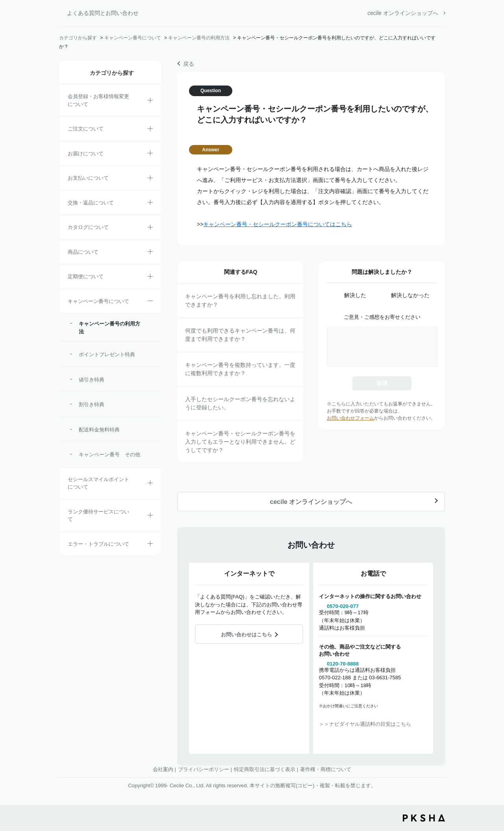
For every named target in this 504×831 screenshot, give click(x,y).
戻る (189, 64)
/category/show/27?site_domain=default (150, 302)
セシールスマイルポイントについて (98, 483)
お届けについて (86, 153)
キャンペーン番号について (133, 38)
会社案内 (163, 769)
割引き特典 (92, 404)
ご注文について (86, 129)
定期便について (86, 276)
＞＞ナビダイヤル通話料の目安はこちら (365, 724)
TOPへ (492, 781)
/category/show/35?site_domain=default (150, 229)
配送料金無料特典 (99, 430)
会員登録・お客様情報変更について (98, 100)
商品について (83, 252)
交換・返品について (91, 203)
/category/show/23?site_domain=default (150, 545)
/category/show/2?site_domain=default (150, 130)
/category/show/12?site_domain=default (150, 204)
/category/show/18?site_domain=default (150, 179)
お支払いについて (88, 178)
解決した (355, 295)
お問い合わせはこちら (246, 635)
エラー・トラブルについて (98, 544)
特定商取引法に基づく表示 (265, 769)
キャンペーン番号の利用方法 (199, 38)
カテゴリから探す (78, 38)
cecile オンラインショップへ (403, 13)
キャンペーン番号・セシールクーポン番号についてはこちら (278, 224)
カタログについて (88, 227)
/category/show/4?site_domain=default (150, 253)
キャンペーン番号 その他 (109, 455)
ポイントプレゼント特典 (107, 354)
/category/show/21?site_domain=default (150, 102)
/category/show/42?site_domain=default (150, 484)
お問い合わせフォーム (350, 418)
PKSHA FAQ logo (424, 818)
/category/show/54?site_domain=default (150, 517)
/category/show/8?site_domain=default (150, 154)
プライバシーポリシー (204, 769)
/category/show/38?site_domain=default (150, 278)
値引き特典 (92, 380)
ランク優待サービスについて (98, 516)
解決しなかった (410, 295)
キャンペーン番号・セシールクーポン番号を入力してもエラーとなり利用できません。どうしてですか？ (240, 442)
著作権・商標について (326, 769)
